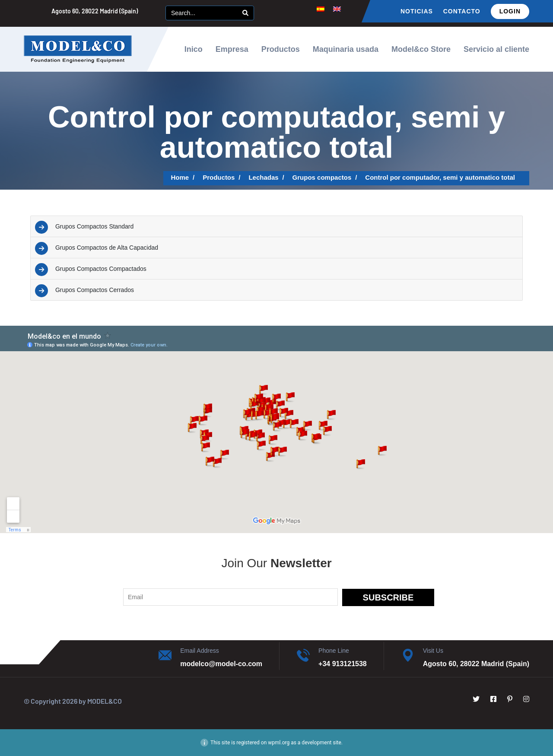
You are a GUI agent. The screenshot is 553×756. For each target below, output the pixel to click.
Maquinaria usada (346, 49)
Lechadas (263, 177)
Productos (281, 49)
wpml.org (279, 743)
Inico (194, 49)
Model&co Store (421, 49)
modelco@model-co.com (221, 664)
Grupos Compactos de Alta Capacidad (107, 248)
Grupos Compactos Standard (94, 226)
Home (180, 177)
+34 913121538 (343, 664)
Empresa (232, 49)
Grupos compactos (322, 177)
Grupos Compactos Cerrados (95, 290)
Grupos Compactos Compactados (101, 269)
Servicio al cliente (496, 49)
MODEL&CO (105, 701)
